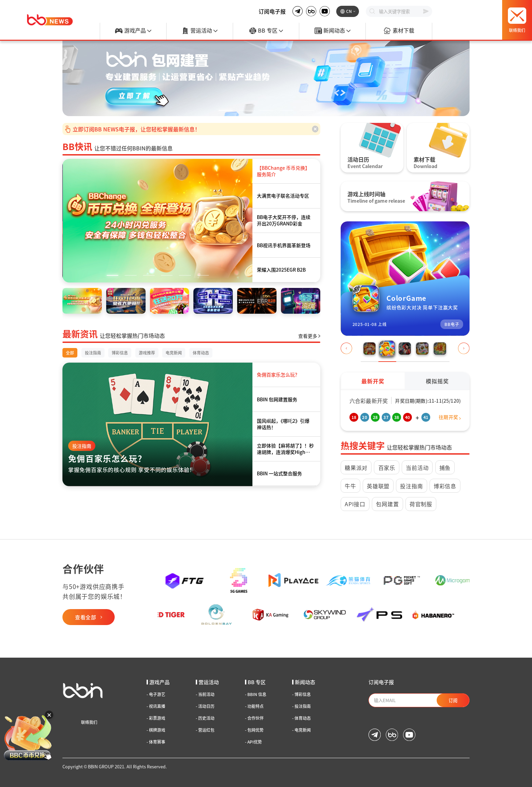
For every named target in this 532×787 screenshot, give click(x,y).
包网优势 (254, 730)
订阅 (453, 700)
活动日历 (205, 706)
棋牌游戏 (156, 730)
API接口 (355, 504)
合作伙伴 (254, 718)
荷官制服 (421, 504)
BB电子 (452, 324)
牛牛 (350, 486)
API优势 (253, 742)
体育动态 (301, 718)
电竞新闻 (301, 730)
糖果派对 (356, 468)
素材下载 (399, 31)
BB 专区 (266, 31)
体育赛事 (156, 742)
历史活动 (205, 718)
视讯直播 (156, 706)
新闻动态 (332, 31)
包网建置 (387, 504)
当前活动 (417, 468)
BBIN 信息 (256, 694)
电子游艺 (156, 694)
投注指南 (82, 446)
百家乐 (387, 468)
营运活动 (199, 31)
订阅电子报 (272, 11)
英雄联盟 (378, 486)
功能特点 (254, 706)
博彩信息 (445, 486)
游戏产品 (133, 31)
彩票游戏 (156, 718)
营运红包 (205, 730)
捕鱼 (445, 468)
